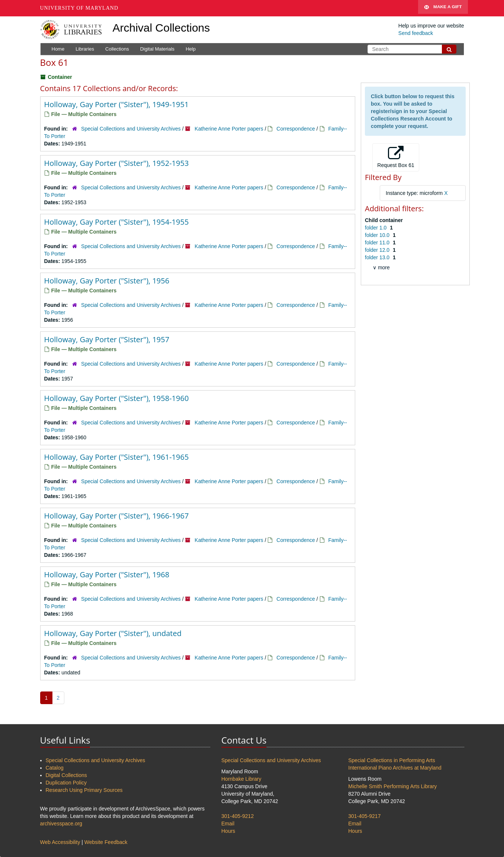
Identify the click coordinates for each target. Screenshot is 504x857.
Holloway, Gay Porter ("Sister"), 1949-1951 (117, 104)
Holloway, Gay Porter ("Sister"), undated (113, 633)
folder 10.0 (378, 235)
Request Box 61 (396, 157)
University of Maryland (79, 8)
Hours (228, 831)
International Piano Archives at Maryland (395, 768)
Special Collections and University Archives (131, 129)
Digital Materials (157, 49)
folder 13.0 (378, 257)
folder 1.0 (376, 228)
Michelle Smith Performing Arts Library (392, 786)
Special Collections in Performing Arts (391, 760)
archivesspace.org (61, 824)
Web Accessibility (60, 842)
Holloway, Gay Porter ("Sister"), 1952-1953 (117, 163)
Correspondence (296, 129)
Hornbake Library (241, 779)
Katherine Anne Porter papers (229, 129)
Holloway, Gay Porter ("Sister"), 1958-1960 (117, 398)
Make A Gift (443, 8)
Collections (117, 49)
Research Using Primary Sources (84, 790)
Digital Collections (66, 775)
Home (58, 49)
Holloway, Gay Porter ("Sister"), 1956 (107, 281)
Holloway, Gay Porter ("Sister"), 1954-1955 (117, 222)
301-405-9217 (364, 816)
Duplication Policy (66, 783)
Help (191, 49)
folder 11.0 (378, 243)
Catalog (55, 768)
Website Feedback (106, 842)
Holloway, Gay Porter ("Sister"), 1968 (107, 574)
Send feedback (416, 33)
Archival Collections (161, 28)
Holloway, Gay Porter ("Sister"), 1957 (107, 339)
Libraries (85, 49)
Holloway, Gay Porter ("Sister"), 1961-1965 (117, 457)
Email (228, 824)
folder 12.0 (378, 250)
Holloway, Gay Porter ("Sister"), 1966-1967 (117, 516)
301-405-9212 (237, 816)
